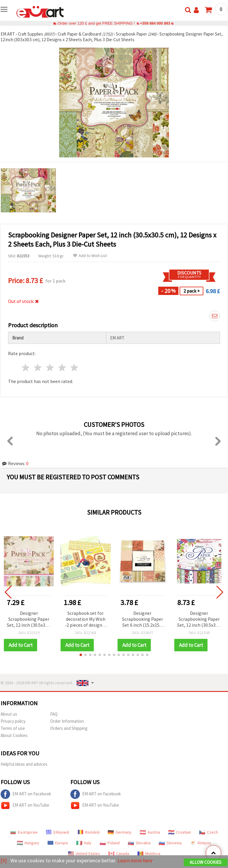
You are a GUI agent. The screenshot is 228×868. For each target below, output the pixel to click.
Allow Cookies (206, 863)
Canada (119, 853)
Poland (110, 843)
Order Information (67, 721)
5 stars (74, 367)
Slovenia (170, 843)
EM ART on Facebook (26, 794)
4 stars (62, 367)
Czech (209, 832)
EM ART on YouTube (25, 805)
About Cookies (14, 735)
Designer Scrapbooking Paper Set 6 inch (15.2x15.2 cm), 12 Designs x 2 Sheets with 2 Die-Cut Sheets (142, 619)
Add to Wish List (90, 256)
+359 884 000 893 (155, 23)
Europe (58, 843)
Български (24, 832)
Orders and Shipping (69, 728)
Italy (84, 843)
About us (9, 714)
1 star (26, 367)
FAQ (54, 714)
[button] (81, 655)
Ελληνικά (57, 832)
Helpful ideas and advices (24, 764)
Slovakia (139, 843)
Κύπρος (201, 843)
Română (88, 832)
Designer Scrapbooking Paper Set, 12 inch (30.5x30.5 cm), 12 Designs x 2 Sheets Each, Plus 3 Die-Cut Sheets (29, 619)
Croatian (180, 832)
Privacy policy (13, 721)
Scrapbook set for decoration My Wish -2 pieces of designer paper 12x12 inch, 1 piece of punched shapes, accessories (85, 619)
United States (84, 853)
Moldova (149, 853)
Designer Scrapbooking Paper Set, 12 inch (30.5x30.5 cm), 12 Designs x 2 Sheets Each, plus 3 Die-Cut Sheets (199, 619)
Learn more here (136, 861)
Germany (120, 832)
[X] (4, 861)
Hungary (28, 843)
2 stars (38, 367)
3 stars (50, 367)
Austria (150, 832)
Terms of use (13, 728)
